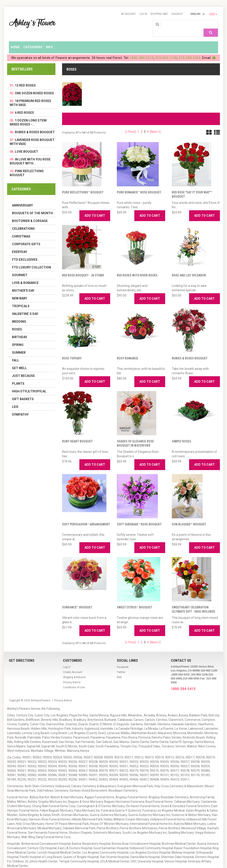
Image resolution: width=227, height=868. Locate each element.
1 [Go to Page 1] (139, 125)
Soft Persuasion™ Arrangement (86, 518)
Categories (33, 41)
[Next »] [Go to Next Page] (155, 125)
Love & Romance (25, 276)
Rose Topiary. (72, 352)
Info (49, 41)
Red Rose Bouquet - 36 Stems (83, 269)
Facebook (123, 660)
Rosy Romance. (128, 352)
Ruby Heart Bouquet (77, 435)
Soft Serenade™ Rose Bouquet (139, 518)
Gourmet (20, 268)
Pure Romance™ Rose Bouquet (139, 186)
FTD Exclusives (25, 253)
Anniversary (22, 199)
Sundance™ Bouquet (77, 601)
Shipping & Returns (74, 671)
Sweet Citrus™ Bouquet (134, 601)
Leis (15, 400)
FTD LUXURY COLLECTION (31, 261)
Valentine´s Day (25, 307)
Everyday (20, 245)
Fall (16, 354)
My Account (128, 14)
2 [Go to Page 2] (142, 125)
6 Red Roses (24, 106)
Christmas (21, 230)
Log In (143, 14)
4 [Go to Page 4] (148, 125)
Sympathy (20, 408)
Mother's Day (23, 284)
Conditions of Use (74, 681)
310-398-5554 (190, 51)
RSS (119, 671)
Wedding (19, 315)
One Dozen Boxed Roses (34, 87)
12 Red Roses (25, 79)
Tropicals (21, 299)
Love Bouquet (26, 145)
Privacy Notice (72, 676)
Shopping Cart (159, 14)
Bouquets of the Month (32, 206)
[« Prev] (130, 125)
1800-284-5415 (142, 51)
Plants (18, 377)
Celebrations (23, 222)
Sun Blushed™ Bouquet (189, 518)
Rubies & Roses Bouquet (190, 352)
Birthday (20, 330)
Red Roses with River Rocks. (138, 269)
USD (213, 14)
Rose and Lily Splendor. (189, 269)
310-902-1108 (166, 51)
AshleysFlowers (41, 694)
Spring (18, 338)
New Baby (20, 292)
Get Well (19, 361)
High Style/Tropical (29, 385)
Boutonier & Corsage (30, 214)
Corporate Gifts (26, 237)
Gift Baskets (23, 392)
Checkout (177, 14)
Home (15, 41)
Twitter (121, 665)
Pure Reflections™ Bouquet (83, 186)
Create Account (73, 665)
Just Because (23, 369)
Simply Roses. (182, 435)
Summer (19, 346)
